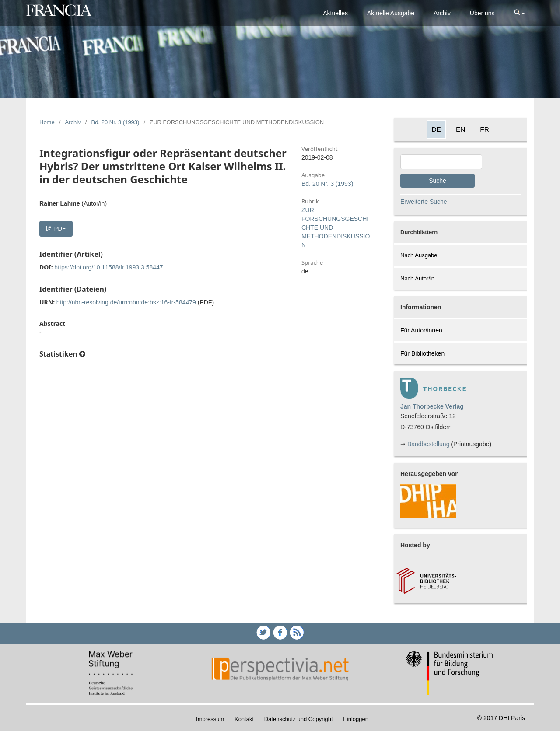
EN (460, 129)
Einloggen (356, 719)
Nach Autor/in (417, 278)
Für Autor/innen (421, 330)
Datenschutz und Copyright (299, 719)
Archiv (442, 13)
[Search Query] (441, 162)
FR (485, 129)
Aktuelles (335, 13)
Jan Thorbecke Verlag (432, 406)
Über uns (482, 13)
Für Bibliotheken (422, 353)
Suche (437, 181)
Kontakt (244, 719)
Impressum (210, 719)
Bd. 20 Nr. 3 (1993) (115, 122)
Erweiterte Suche (424, 202)
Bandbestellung (429, 444)
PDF (59, 229)
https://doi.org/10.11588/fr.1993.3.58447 (108, 267)
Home (47, 122)
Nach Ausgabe (419, 255)
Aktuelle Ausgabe (391, 13)
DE (436, 129)
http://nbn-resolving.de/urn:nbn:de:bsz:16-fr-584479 (126, 302)
